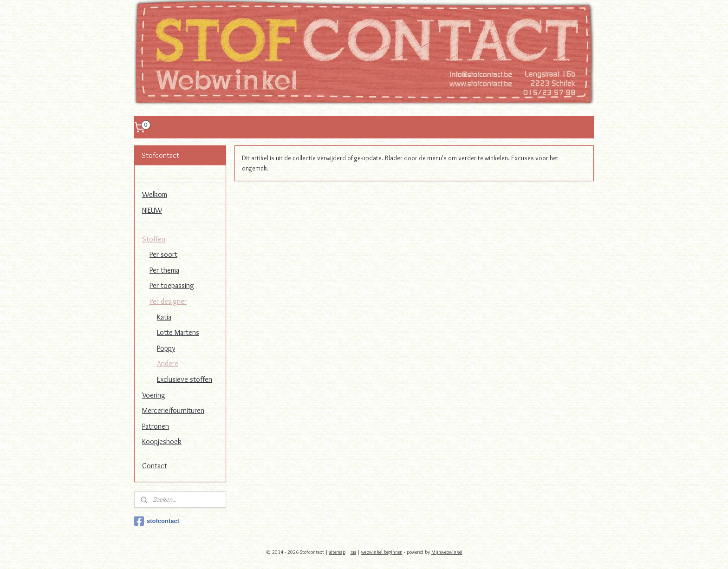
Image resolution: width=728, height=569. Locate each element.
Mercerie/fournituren (173, 410)
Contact (155, 466)
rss (353, 552)
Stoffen (154, 239)
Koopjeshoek (162, 441)
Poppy (166, 348)
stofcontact (157, 521)
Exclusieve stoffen (185, 379)
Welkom (155, 194)
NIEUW (152, 210)
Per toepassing (172, 285)
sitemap (337, 552)
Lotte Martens (178, 332)
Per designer (168, 301)
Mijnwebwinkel (447, 552)
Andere (168, 363)
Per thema (164, 270)
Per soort (163, 254)
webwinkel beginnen (382, 552)
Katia (164, 317)
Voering (154, 395)
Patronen (156, 426)
